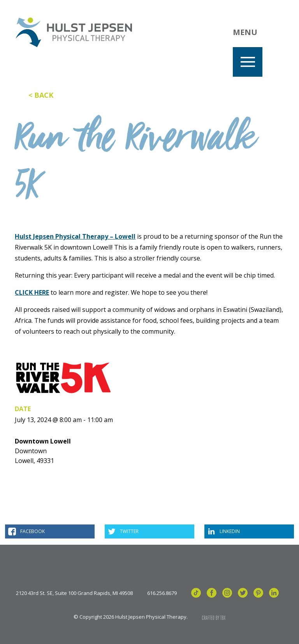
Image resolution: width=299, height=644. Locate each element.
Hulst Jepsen (74, 32)
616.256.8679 (162, 593)
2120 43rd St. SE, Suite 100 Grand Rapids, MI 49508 (74, 593)
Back (44, 95)
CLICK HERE (32, 292)
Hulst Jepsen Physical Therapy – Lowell (75, 236)
